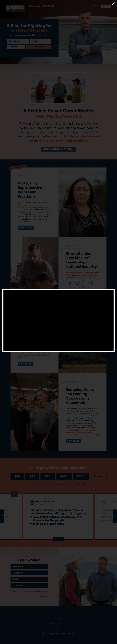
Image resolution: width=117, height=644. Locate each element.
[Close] (113, 4)
